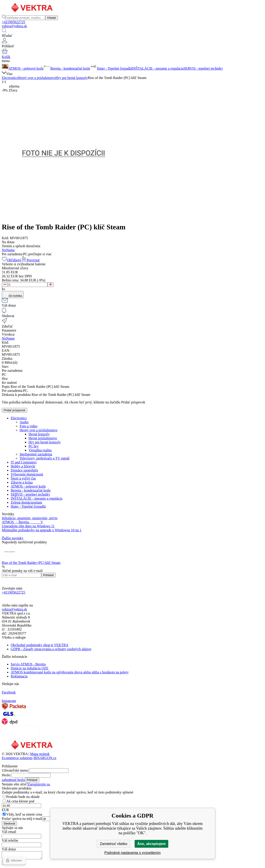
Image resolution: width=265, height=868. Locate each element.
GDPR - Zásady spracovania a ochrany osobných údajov (51, 649)
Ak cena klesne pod (20, 801)
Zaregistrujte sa (39, 784)
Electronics (10, 78)
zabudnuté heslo (13, 780)
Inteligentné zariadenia (36, 454)
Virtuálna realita (40, 450)
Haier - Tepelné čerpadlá (28, 506)
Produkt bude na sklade (23, 797)
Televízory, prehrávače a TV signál (44, 458)
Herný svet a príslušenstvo (37, 78)
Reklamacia (19, 676)
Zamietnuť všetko (114, 844)
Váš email (9, 832)
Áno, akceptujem (151, 844)
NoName (8, 250)
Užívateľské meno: (15, 770)
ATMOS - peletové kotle (28, 486)
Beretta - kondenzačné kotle (31, 490)
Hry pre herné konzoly (72, 78)
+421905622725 (13, 22)
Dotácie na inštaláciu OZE (30, 668)
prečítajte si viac (40, 254)
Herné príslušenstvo (43, 438)
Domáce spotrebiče (24, 470)
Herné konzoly (39, 434)
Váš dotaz (9, 849)
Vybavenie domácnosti (27, 474)
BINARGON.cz (45, 758)
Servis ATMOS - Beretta (28, 664)
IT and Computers (24, 462)
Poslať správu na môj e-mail (22, 819)
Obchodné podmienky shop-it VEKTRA (40, 645)
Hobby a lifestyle (23, 466)
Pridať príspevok (14, 410)
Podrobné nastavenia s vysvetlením (132, 853)
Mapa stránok (40, 754)
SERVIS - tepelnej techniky (30, 494)
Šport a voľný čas (23, 478)
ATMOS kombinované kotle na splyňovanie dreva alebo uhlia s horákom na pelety (70, 672)
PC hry (34, 446)
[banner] (32, 13)
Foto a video (29, 426)
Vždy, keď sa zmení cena (24, 814)
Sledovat (9, 823)
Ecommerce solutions (17, 758)
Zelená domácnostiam (26, 502)
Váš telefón (10, 840)
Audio (24, 422)
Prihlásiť (48, 575)
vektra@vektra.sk (14, 26)
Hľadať (52, 18)
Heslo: (6, 775)
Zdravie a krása (22, 482)
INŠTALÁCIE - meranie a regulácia (37, 498)
